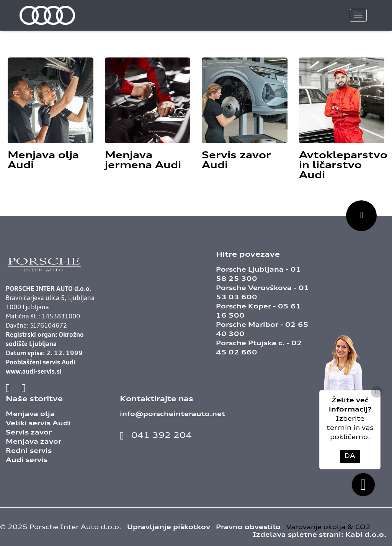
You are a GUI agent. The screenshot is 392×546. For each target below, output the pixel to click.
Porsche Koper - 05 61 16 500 (259, 312)
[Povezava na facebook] (10, 389)
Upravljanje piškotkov (169, 528)
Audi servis (27, 461)
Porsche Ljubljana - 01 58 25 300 (259, 275)
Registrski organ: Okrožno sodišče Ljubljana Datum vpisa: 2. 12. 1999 (45, 344)
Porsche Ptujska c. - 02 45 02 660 (259, 348)
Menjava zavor (33, 442)
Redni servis (29, 451)
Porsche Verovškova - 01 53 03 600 (263, 293)
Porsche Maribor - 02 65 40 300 (262, 330)
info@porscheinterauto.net (172, 415)
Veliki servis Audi (38, 424)
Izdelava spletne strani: (319, 535)
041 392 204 (156, 436)
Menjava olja (30, 415)
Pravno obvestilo (248, 528)
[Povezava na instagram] (24, 389)
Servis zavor (29, 433)
